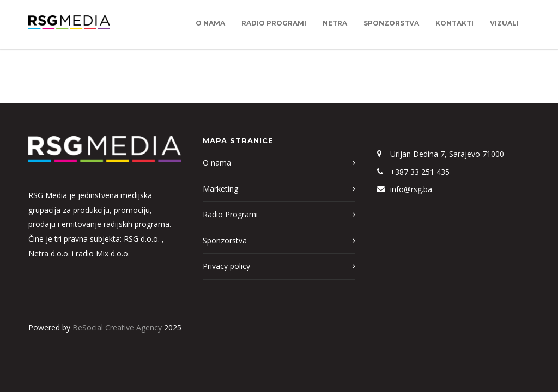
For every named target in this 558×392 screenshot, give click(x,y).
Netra (335, 23)
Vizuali (504, 23)
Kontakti (454, 23)
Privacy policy (226, 266)
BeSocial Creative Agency (117, 327)
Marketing (220, 189)
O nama (210, 23)
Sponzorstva (391, 23)
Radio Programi (274, 23)
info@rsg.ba (411, 189)
